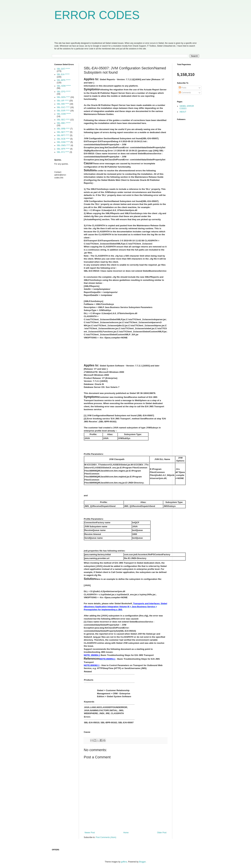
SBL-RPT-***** (63, 135)
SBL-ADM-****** (64, 86)
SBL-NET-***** (63, 132)
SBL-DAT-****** (63, 69)
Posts (183, 88)
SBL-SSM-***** (63, 142)
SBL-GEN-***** (63, 97)
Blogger (142, 862)
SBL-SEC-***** (63, 120)
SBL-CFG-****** (64, 92)
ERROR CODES (97, 15)
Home (126, 833)
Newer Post (90, 833)
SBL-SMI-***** (63, 104)
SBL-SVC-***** (63, 107)
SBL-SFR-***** (63, 149)
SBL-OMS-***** (63, 145)
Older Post (162, 833)
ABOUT (183, 112)
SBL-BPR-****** (64, 80)
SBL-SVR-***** (63, 111)
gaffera (124, 862)
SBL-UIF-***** (63, 101)
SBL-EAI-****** (63, 74)
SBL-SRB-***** (63, 129)
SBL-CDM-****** (64, 114)
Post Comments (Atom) (106, 837)
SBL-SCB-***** (63, 139)
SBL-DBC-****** (64, 123)
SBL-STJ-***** (63, 152)
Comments (185, 93)
